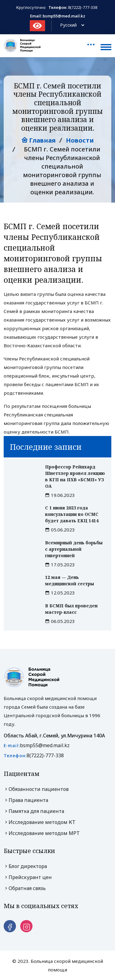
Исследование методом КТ (40, 822)
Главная (38, 140)
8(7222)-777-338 (83, 7)
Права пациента (26, 800)
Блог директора (25, 866)
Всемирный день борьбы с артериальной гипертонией (74, 549)
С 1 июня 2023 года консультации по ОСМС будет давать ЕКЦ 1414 (72, 514)
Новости (80, 140)
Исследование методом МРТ (42, 833)
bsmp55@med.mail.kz (45, 745)
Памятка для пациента (34, 811)
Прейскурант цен (28, 877)
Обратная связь (25, 888)
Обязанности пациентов (36, 789)
